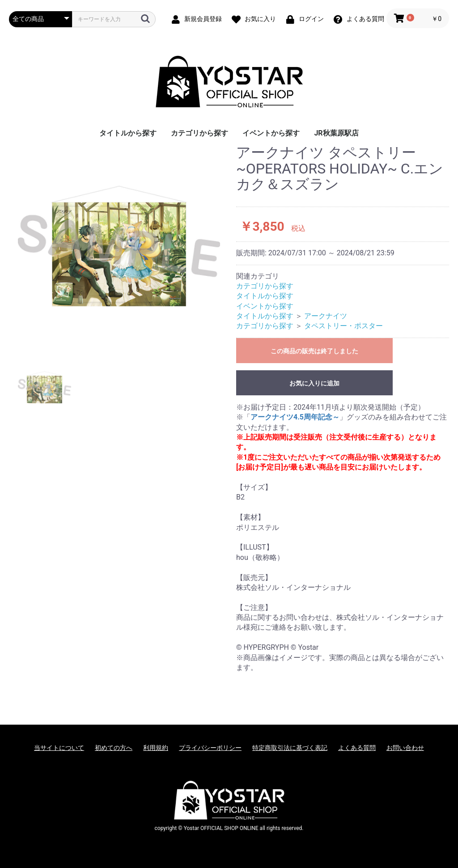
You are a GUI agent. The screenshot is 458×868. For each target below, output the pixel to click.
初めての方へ (114, 748)
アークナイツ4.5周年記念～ (295, 417)
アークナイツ (326, 316)
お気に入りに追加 (314, 383)
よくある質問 (357, 748)
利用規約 (156, 748)
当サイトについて (59, 748)
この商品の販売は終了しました (314, 351)
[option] (119, 246)
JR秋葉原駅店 (336, 133)
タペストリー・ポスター (343, 326)
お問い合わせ (405, 748)
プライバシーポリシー (210, 748)
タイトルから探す (128, 133)
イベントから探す (271, 133)
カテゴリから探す (199, 133)
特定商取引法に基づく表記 (290, 748)
